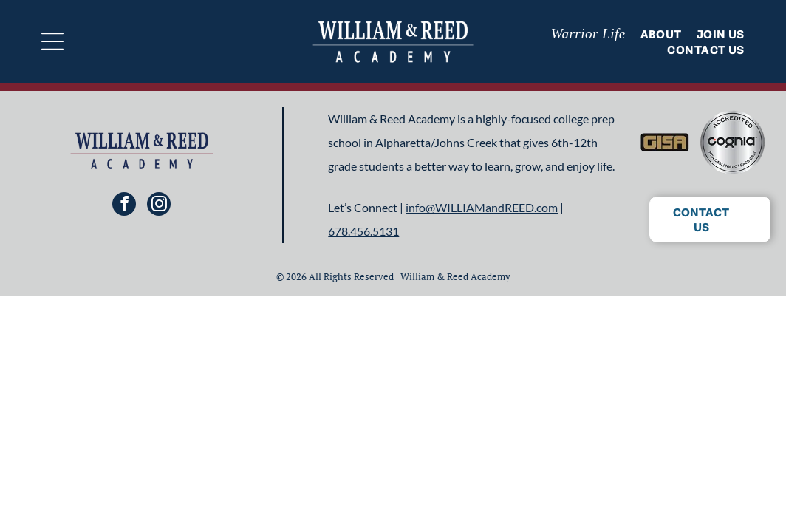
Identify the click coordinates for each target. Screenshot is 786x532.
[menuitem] (581, 34)
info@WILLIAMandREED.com (482, 207)
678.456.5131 (363, 231)
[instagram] (159, 206)
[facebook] (124, 206)
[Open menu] (52, 41)
